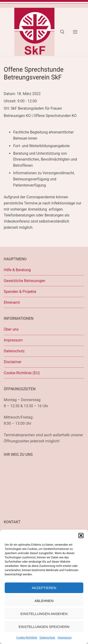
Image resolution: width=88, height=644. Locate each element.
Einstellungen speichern (44, 627)
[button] (81, 536)
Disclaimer (13, 362)
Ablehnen (44, 601)
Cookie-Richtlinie (27, 638)
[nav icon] (75, 32)
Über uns (11, 329)
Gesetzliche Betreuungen (25, 281)
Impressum (65, 638)
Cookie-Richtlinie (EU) (22, 373)
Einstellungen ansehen (44, 614)
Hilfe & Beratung (17, 270)
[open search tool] (62, 32)
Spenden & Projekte (20, 292)
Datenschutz (47, 638)
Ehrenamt (12, 302)
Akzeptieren (44, 588)
